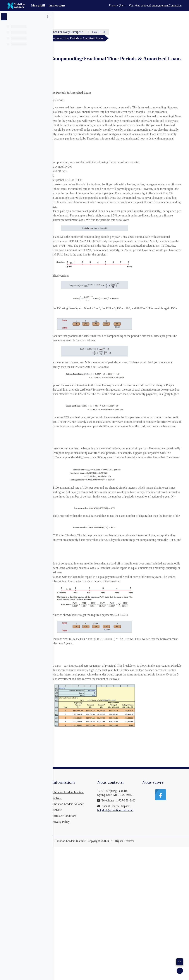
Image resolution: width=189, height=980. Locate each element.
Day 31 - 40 (155, 32)
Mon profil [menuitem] (38, 5)
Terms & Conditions (106, 933)
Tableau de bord (73, 32)
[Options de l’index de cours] (48, 17)
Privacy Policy (103, 939)
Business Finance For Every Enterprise (115, 32)
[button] (115, 6)
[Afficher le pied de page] (180, 971)
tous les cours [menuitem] (57, 5)
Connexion (175, 5)
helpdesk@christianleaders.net (143, 954)
